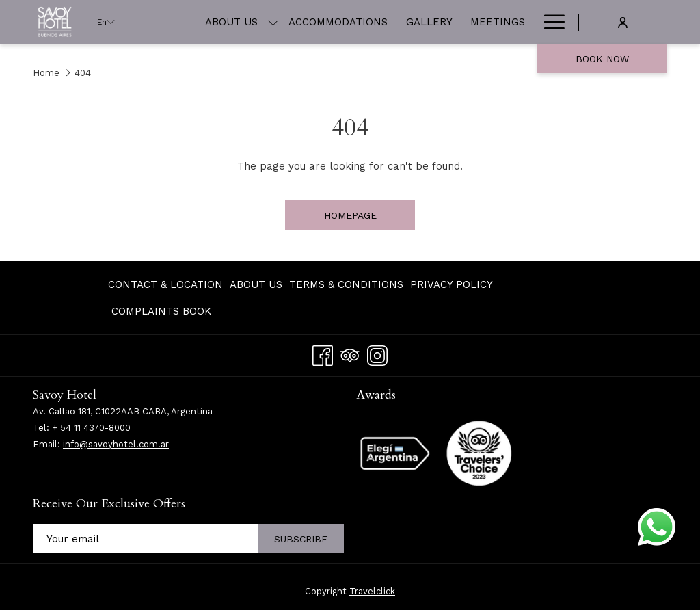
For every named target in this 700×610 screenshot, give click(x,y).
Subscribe (301, 539)
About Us (256, 284)
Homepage (350, 215)
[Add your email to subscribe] (145, 539)
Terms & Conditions (346, 284)
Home (46, 73)
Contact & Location (165, 284)
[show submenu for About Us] (273, 22)
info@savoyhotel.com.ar (116, 444)
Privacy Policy (452, 284)
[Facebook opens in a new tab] (323, 354)
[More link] (549, 22)
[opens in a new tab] (479, 452)
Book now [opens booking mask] (602, 59)
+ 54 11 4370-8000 (91, 428)
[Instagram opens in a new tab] (377, 354)
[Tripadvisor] (350, 354)
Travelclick (372, 591)
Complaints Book (161, 311)
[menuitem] (231, 22)
